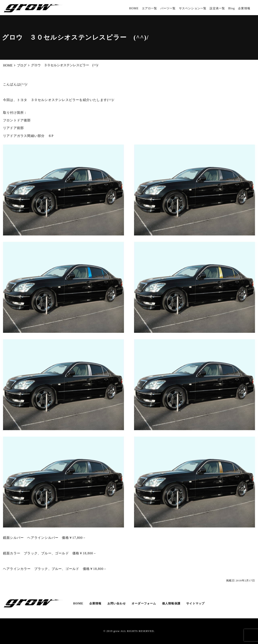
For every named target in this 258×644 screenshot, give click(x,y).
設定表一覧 (217, 8)
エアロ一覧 (150, 8)
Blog (231, 8)
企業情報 (244, 8)
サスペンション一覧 (193, 8)
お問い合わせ (117, 603)
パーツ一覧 (168, 8)
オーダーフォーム (144, 603)
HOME (134, 8)
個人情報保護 (171, 603)
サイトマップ (195, 603)
